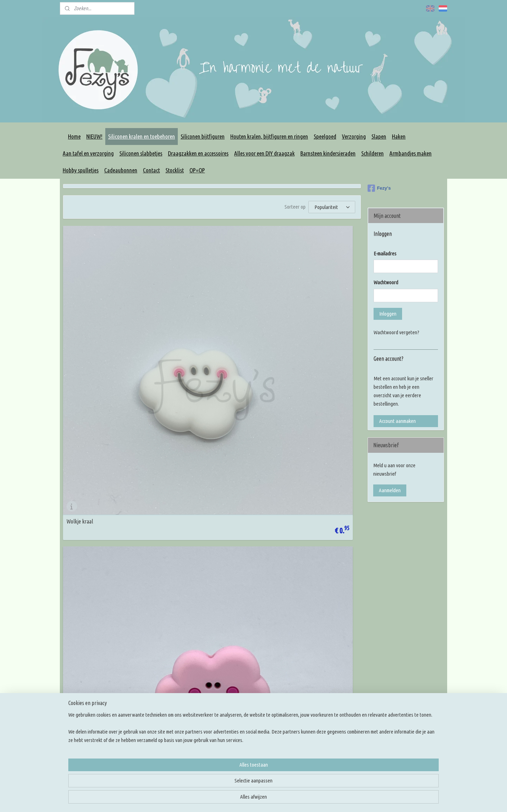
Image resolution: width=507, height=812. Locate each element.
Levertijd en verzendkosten (167, 682)
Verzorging (354, 136)
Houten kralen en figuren (243, 648)
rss (306, 799)
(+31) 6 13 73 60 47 (102, 752)
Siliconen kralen (233, 640)
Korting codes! (155, 648)
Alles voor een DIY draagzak (264, 153)
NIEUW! (94, 136)
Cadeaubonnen (121, 170)
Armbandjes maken (411, 153)
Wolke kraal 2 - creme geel (94, 578)
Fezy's (379, 188)
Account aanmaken (398, 421)
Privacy (148, 674)
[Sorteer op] (332, 207)
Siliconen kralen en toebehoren (142, 136)
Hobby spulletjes (81, 170)
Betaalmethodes (157, 699)
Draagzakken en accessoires (198, 153)
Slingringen (229, 690)
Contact (151, 170)
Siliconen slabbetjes (141, 153)
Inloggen (388, 314)
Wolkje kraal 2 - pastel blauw (198, 452)
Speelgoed (325, 136)
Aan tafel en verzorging (88, 153)
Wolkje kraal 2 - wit (290, 326)
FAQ (145, 657)
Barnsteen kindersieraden (328, 153)
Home (74, 136)
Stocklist (175, 170)
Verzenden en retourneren (167, 690)
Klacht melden (154, 707)
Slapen (379, 136)
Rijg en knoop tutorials (318, 665)
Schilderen (373, 153)
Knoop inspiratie (312, 640)
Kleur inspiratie (311, 648)
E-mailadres (385, 253)
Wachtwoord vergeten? (396, 332)
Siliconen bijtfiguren (203, 136)
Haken (399, 136)
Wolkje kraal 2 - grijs (88, 452)
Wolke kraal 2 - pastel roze (196, 326)
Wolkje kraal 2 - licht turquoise (302, 452)
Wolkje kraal (80, 326)
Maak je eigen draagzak (241, 682)
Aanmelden (390, 490)
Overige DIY (230, 716)
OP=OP (197, 170)
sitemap (295, 799)
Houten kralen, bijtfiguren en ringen (269, 136)
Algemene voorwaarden (164, 665)
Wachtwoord (386, 282)
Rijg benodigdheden (237, 665)
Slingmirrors (230, 699)
